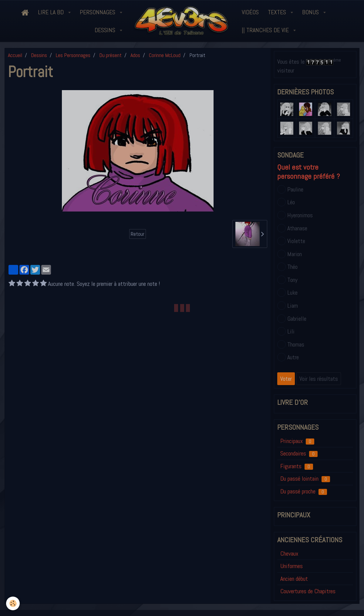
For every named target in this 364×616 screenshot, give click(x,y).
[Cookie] (13, 603)
